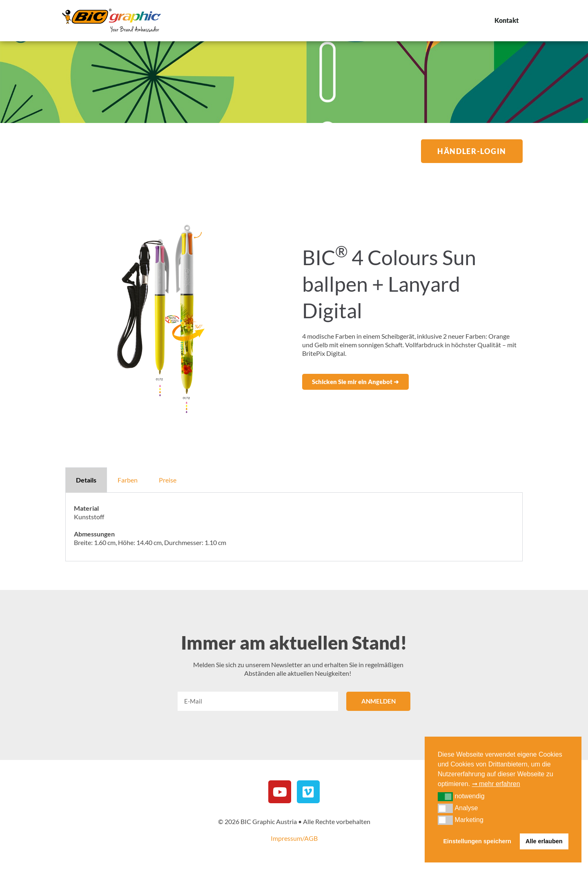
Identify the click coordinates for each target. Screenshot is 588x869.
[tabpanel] (294, 527)
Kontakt (507, 20)
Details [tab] (86, 480)
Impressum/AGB (294, 838)
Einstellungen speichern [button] (477, 841)
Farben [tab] (128, 480)
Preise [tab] (168, 480)
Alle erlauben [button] (544, 841)
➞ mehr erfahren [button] (496, 784)
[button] (355, 382)
